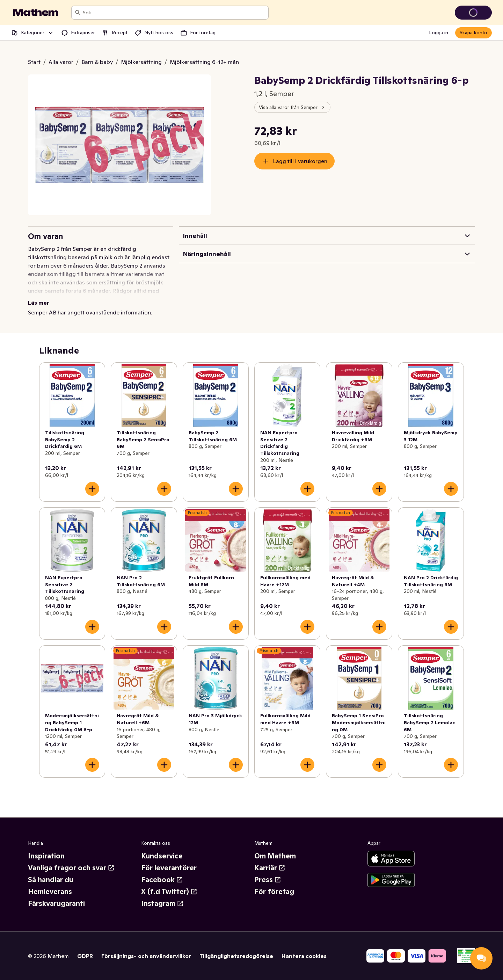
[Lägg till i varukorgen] (92, 489)
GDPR (85, 956)
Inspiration (46, 856)
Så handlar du (51, 880)
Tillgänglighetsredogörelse (236, 956)
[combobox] (174, 13)
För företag (274, 892)
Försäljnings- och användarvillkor (146, 956)
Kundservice (162, 856)
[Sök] (78, 13)
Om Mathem (275, 856)
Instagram (162, 903)
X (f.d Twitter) (169, 892)
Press (268, 880)
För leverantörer (169, 868)
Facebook (162, 880)
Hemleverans (50, 892)
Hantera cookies (304, 956)
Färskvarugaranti (56, 903)
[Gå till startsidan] (36, 13)
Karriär (270, 868)
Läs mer (39, 303)
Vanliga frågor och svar (71, 868)
